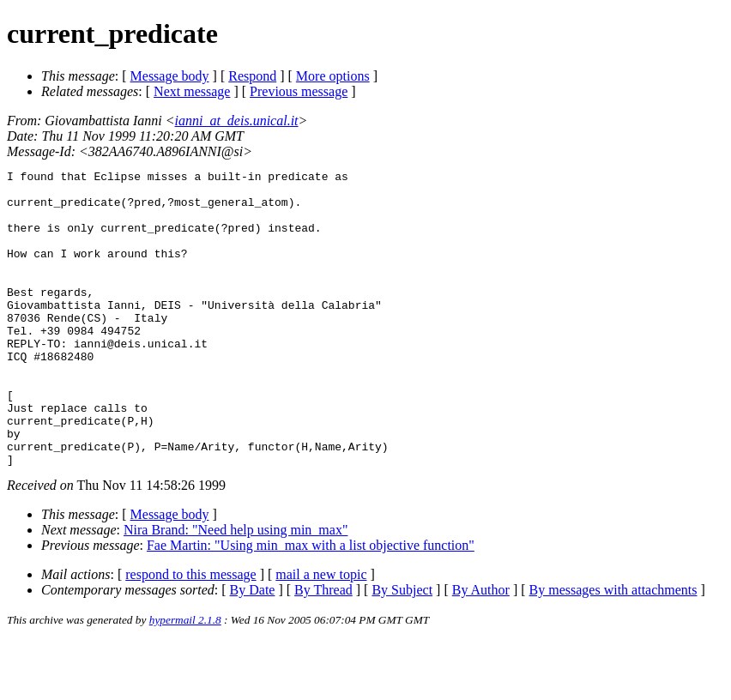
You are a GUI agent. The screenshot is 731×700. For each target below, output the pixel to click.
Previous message (299, 91)
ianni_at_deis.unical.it (237, 121)
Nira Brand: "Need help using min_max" (236, 589)
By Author (481, 649)
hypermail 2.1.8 (185, 679)
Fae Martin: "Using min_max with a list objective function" (311, 604)
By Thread (323, 649)
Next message (192, 91)
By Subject (402, 649)
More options (333, 76)
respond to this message (190, 634)
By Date (253, 649)
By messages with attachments (613, 649)
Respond (252, 76)
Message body (170, 76)
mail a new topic (321, 634)
